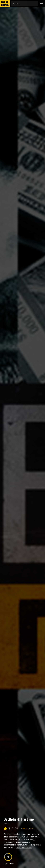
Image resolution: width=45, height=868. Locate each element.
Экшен (6, 823)
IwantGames (5, 4)
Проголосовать (27, 828)
